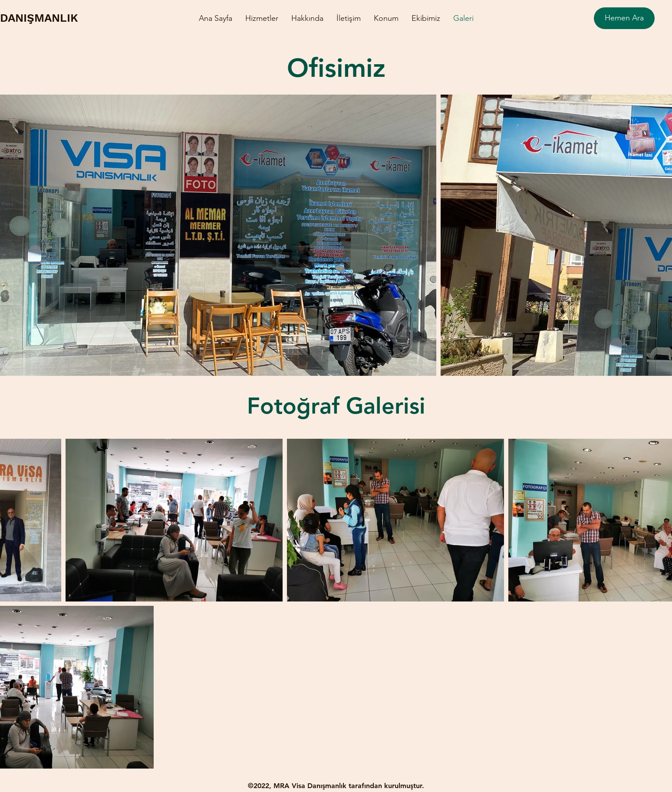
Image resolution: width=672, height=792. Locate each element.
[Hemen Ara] (624, 18)
